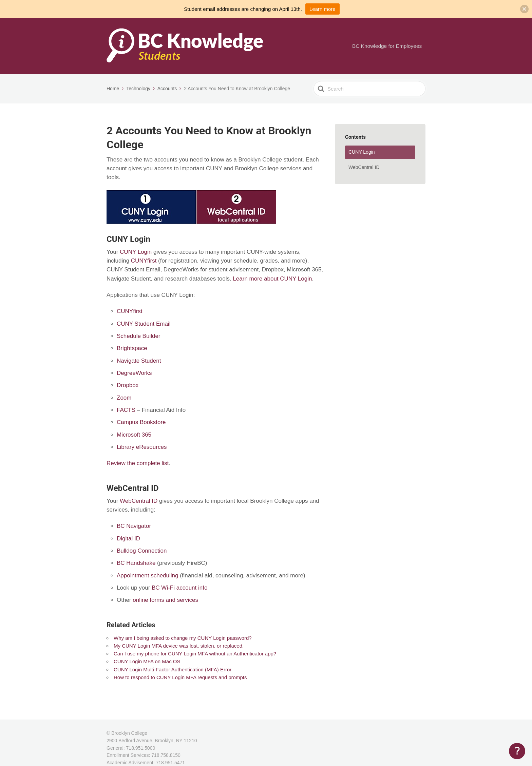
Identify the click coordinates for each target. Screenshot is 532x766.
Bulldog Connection (142, 551)
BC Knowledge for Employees (389, 46)
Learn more (322, 9)
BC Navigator (134, 526)
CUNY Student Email (144, 324)
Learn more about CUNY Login (272, 279)
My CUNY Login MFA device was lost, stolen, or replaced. (179, 646)
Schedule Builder (139, 336)
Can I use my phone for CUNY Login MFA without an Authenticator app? (195, 654)
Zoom (124, 398)
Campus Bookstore (141, 422)
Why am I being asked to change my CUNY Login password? (183, 638)
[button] (524, 9)
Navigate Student (139, 361)
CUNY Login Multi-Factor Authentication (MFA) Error (173, 669)
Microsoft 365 (134, 435)
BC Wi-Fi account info (179, 588)
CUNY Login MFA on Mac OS (147, 661)
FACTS (126, 410)
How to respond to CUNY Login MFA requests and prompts (180, 677)
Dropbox (128, 385)
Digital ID (128, 539)
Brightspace (132, 348)
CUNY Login (136, 252)
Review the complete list (138, 463)
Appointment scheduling (147, 576)
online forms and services (165, 600)
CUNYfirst (144, 261)
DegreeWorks (134, 373)
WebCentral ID (139, 501)
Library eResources (142, 447)
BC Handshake (136, 563)
